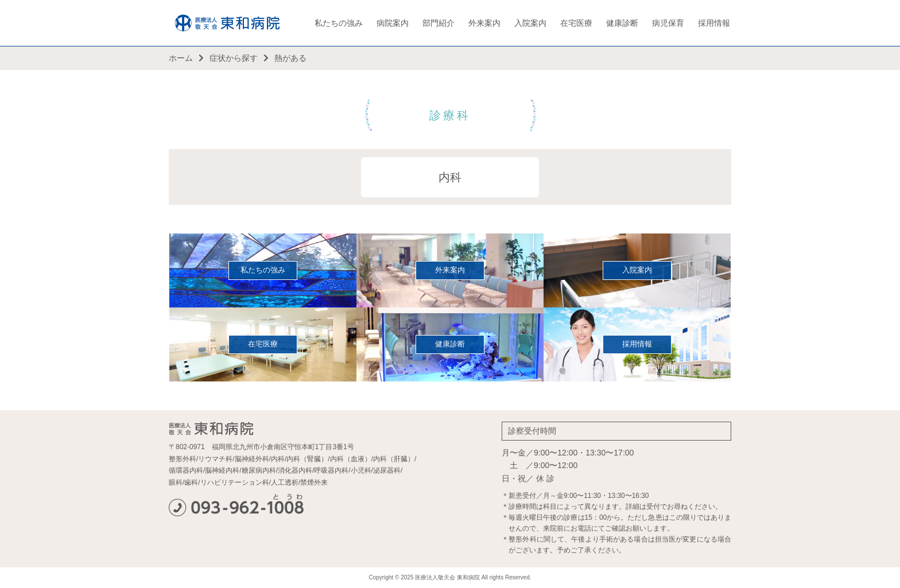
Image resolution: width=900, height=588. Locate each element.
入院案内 (530, 23)
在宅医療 (576, 23)
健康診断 (622, 23)
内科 (450, 177)
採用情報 (714, 23)
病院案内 (393, 23)
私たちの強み (339, 23)
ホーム (181, 58)
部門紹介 (439, 23)
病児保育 (668, 23)
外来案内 (484, 23)
